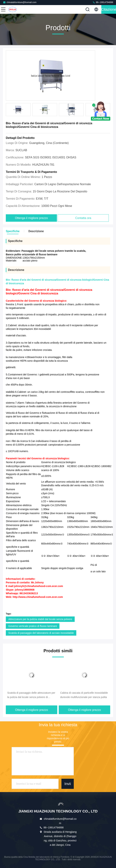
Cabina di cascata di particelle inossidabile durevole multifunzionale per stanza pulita (84, 695)
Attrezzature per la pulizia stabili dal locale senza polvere (40, 619)
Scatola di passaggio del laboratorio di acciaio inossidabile (41, 633)
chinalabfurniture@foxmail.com (20, 2)
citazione (109, 9)
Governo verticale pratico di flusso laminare (33, 626)
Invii (68, 784)
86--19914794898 (103, 2)
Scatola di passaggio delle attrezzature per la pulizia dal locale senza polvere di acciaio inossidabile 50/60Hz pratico (31, 695)
